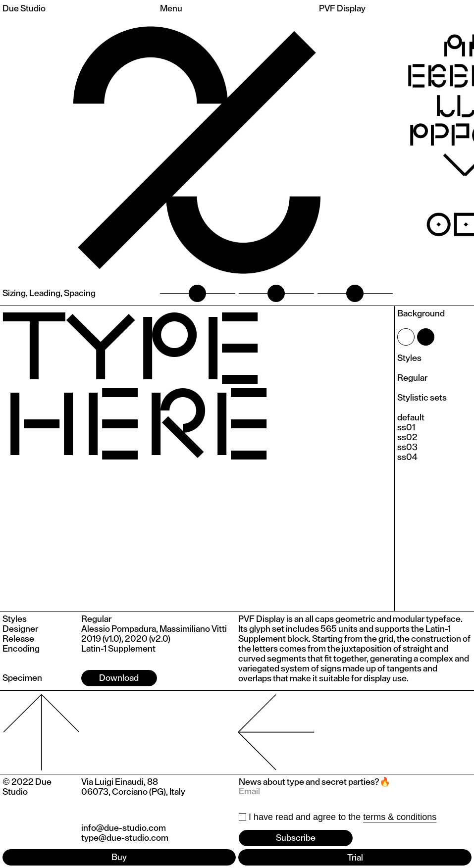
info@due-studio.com (124, 828)
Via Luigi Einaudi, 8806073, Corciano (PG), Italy (133, 787)
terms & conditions (400, 817)
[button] (434, 150)
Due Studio (24, 8)
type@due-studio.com (125, 838)
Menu (171, 8)
